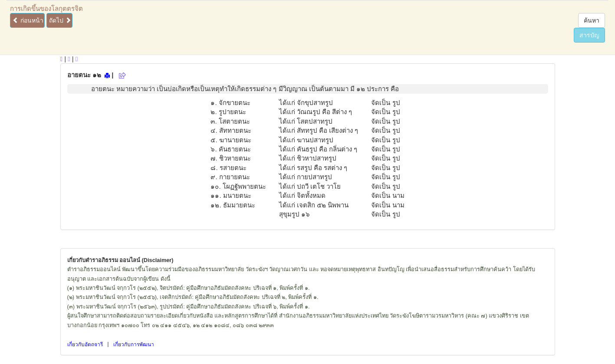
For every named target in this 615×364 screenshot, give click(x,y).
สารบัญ (589, 35)
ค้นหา (592, 20)
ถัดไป (60, 20)
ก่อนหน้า (28, 20)
